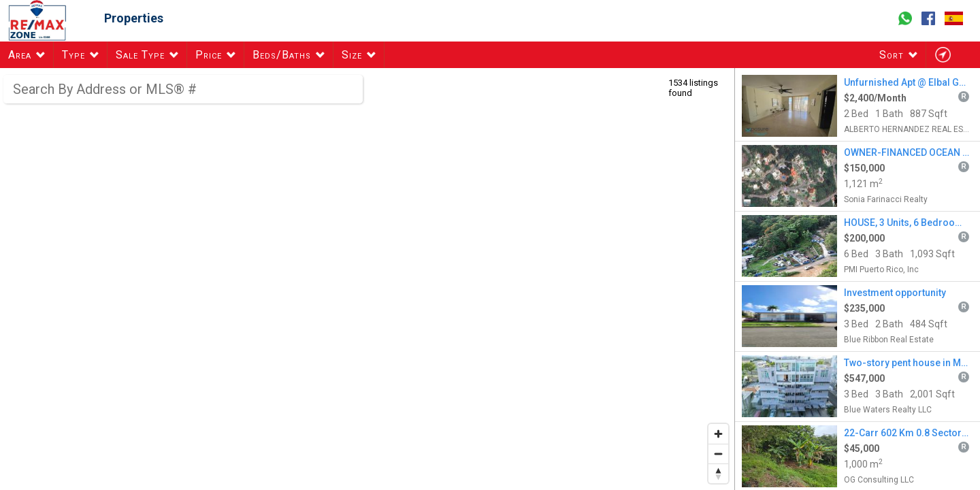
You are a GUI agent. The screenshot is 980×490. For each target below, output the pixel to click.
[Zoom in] (718, 434)
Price (209, 55)
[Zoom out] (718, 454)
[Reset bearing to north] (718, 473)
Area (20, 55)
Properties (134, 18)
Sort (892, 55)
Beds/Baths (282, 55)
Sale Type (140, 55)
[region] (367, 279)
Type (73, 55)
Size (352, 55)
